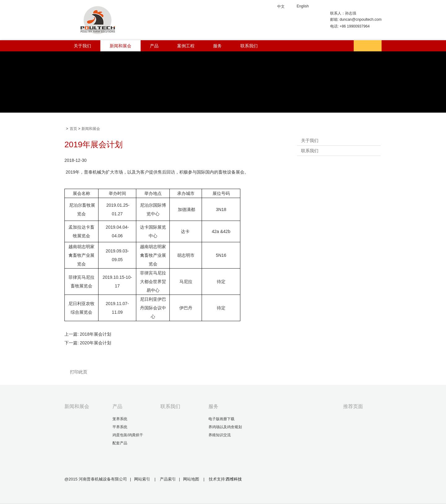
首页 (73, 129)
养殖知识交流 (220, 435)
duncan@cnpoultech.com (361, 19)
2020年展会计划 (96, 343)
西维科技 (234, 479)
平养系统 (120, 427)
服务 (217, 46)
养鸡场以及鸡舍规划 (225, 427)
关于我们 (82, 46)
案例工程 (186, 46)
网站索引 (142, 479)
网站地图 (192, 479)
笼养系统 (120, 419)
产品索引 (168, 479)
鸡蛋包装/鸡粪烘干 (128, 435)
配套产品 (120, 443)
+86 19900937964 (354, 26)
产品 (154, 46)
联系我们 (249, 46)
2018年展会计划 (96, 334)
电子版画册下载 (221, 419)
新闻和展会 (120, 46)
